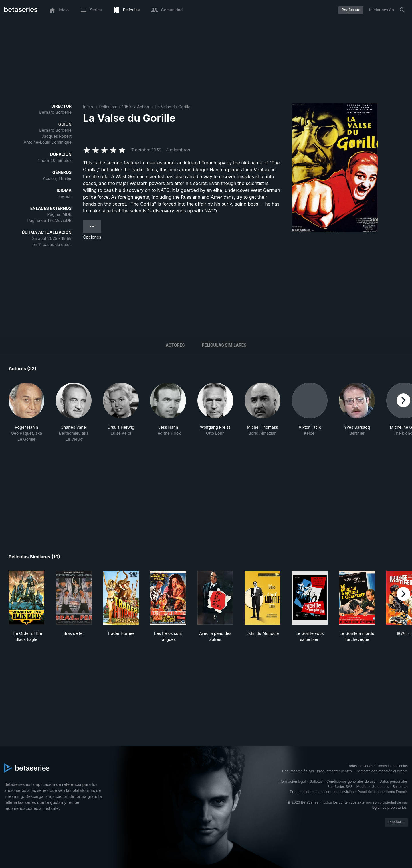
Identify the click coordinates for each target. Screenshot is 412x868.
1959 (126, 107)
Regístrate (351, 10)
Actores (175, 345)
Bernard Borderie (55, 112)
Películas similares (224, 345)
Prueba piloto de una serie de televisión (322, 792)
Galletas (316, 781)
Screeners (381, 787)
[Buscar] (402, 10)
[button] (26, 415)
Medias (362, 787)
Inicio (88, 107)
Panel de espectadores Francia (383, 792)
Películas (107, 107)
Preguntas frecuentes (334, 771)
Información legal (292, 781)
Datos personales (394, 781)
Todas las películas (392, 766)
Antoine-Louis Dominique (48, 142)
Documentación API (298, 771)
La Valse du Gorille (173, 107)
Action (143, 107)
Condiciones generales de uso (351, 781)
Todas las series (360, 766)
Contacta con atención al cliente (382, 771)
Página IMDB (59, 214)
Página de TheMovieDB (49, 220)
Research (400, 787)
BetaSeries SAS (340, 787)
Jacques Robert (57, 136)
